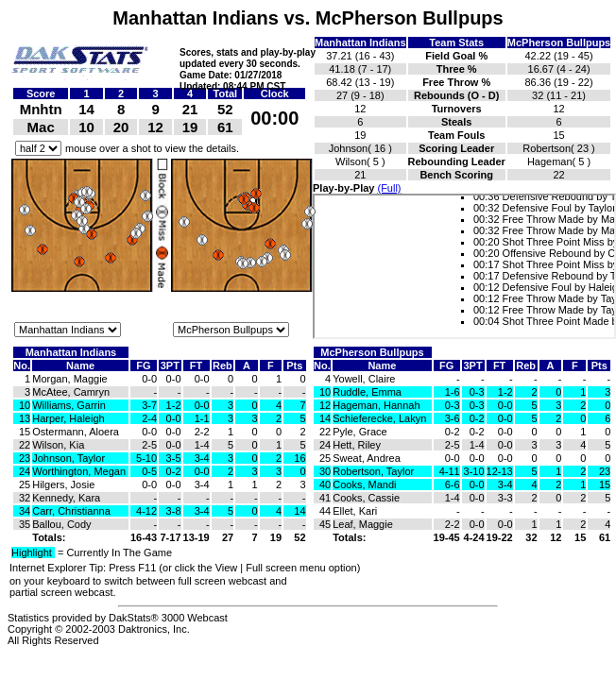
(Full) (389, 188)
